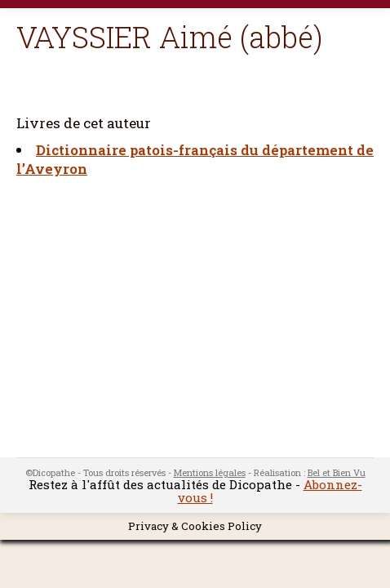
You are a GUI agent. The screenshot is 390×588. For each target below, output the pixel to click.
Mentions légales (210, 472)
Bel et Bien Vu (337, 472)
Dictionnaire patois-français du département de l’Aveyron (195, 159)
